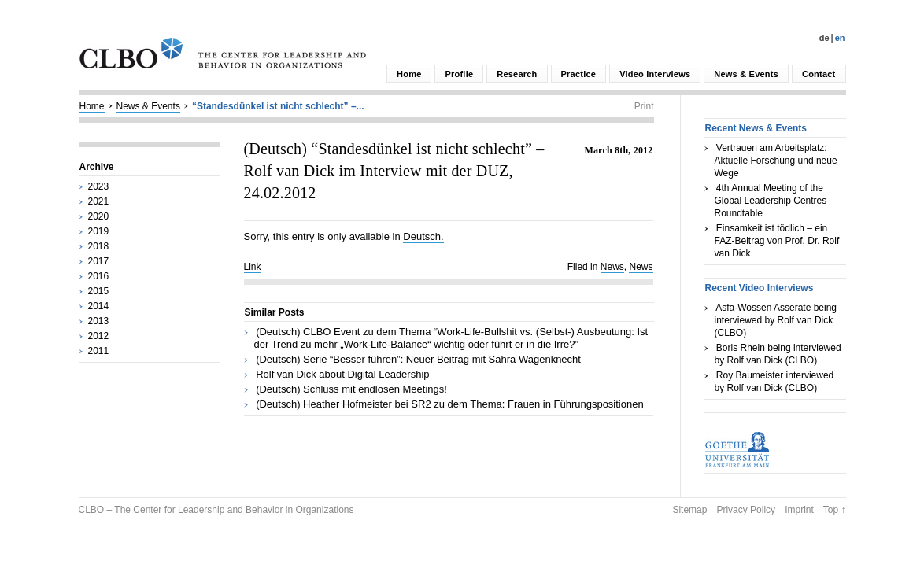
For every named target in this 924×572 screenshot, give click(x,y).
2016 (99, 276)
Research (517, 74)
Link (253, 267)
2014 (99, 306)
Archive (97, 167)
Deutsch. (423, 236)
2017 (99, 261)
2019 (99, 231)
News (612, 267)
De (824, 38)
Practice (579, 74)
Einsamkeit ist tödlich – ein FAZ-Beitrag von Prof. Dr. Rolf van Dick (777, 241)
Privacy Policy (746, 510)
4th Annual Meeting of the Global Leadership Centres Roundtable (771, 201)
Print (644, 106)
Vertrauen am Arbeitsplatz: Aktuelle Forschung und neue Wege (776, 161)
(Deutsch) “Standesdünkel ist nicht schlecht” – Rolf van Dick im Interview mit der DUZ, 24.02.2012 (394, 171)
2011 (99, 351)
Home (409, 74)
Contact (819, 74)
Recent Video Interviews (760, 288)
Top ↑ (835, 510)
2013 (99, 321)
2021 (99, 201)
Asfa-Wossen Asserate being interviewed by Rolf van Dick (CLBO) (776, 320)
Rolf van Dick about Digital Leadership (342, 374)
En (840, 38)
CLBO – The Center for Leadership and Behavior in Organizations (216, 510)
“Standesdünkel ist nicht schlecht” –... (278, 106)
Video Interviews (655, 74)
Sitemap (689, 510)
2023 (99, 186)
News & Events (746, 74)
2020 (99, 216)
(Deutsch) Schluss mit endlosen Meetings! (351, 389)
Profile (459, 74)
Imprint (799, 510)
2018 (99, 246)
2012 (99, 336)
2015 (99, 291)
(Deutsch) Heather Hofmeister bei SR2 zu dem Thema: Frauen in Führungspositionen (450, 404)
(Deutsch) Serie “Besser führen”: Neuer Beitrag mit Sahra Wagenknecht (418, 359)
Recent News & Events (756, 128)
